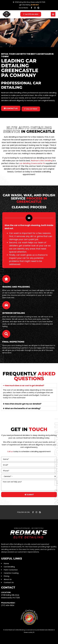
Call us (10, 451)
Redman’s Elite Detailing (42, 161)
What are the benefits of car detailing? (23, 408)
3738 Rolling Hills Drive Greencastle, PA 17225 (10, 596)
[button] (53, 14)
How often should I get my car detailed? (23, 404)
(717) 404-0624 (8, 605)
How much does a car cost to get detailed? (25, 386)
